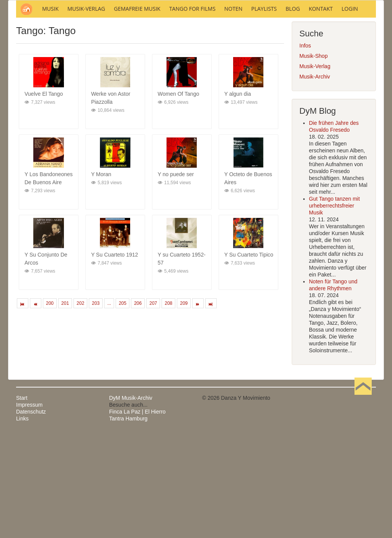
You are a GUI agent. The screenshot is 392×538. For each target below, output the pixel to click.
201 (65, 407)
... (109, 407)
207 (153, 407)
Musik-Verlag (315, 170)
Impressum (29, 508)
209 (184, 407)
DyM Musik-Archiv (131, 501)
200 (50, 407)
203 (96, 407)
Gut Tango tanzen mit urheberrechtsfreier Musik (334, 309)
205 (122, 407)
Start (22, 501)
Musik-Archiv (315, 180)
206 (138, 407)
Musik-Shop (314, 159)
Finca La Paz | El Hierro (137, 515)
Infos (305, 149)
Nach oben (363, 501)
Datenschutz (31, 515)
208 (168, 407)
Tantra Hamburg (128, 522)
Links (22, 522)
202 (80, 407)
